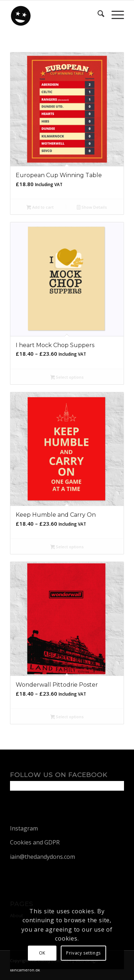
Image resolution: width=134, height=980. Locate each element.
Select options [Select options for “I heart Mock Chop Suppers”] (67, 378)
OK (42, 953)
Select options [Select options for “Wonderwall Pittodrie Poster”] (67, 717)
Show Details (92, 208)
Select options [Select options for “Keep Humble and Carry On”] (67, 547)
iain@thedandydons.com (43, 857)
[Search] (97, 15)
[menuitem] (97, 15)
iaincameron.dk (25, 970)
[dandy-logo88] (56, 15)
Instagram (24, 828)
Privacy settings (83, 953)
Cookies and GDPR (35, 842)
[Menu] (114, 15)
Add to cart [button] (40, 208)
